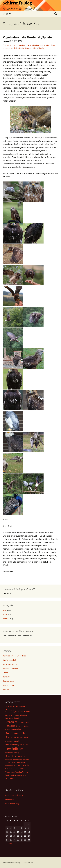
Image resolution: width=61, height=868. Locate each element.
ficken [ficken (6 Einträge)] (27, 722)
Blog (23, 45)
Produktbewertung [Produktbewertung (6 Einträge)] (12, 753)
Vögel (35, 48)
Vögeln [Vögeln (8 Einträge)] (18, 772)
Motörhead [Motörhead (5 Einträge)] (9, 742)
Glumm (5, 673)
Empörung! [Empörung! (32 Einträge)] (12, 722)
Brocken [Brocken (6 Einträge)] (18, 715)
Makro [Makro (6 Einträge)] (26, 737)
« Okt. (10, 844)
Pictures (6, 619)
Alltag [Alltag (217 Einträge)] (10, 711)
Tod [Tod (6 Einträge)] (18, 769)
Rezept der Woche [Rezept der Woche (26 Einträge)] (15, 756)
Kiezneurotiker (9, 681)
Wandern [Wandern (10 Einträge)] (25, 772)
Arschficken (34, 45)
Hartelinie (7, 677)
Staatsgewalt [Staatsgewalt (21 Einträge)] (22, 765)
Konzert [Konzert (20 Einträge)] (9, 737)
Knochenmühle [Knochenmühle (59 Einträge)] (15, 733)
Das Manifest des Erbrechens (14, 656)
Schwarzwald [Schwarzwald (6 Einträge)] (10, 766)
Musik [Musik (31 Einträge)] (16, 741)
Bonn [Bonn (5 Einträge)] (13, 715)
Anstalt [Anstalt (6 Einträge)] (8, 715)
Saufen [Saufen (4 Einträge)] (27, 760)
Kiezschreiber (8, 685)
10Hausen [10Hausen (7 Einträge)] (9, 706)
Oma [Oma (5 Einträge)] (26, 745)
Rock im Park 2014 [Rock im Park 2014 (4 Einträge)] (20, 760)
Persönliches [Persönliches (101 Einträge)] (14, 749)
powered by (28, 862)
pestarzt (6, 689)
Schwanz (28, 48)
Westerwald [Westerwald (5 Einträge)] (22, 775)
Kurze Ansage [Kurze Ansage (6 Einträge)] (19, 737)
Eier (42, 45)
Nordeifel (15, 48)
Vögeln (41, 48)
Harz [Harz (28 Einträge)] (15, 726)
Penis (22, 48)
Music (5, 614)
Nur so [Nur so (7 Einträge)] (22, 745)
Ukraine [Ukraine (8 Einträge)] (23, 769)
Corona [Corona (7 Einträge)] (24, 715)
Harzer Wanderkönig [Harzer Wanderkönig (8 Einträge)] (13, 729)
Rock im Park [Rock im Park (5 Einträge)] (10, 760)
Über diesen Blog (12, 804)
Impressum (10, 799)
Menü (5, 14)
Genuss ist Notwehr (11, 668)
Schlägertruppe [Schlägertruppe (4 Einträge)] (10, 762)
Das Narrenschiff (9, 660)
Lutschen (6, 48)
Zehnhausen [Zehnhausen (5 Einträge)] (10, 778)
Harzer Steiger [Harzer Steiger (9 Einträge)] (24, 726)
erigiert (47, 45)
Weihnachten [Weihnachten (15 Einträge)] (11, 775)
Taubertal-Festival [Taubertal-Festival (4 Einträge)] (11, 769)
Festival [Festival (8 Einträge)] (21, 722)
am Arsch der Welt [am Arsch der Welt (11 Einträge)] (23, 711)
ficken (54, 45)
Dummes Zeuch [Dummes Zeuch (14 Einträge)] (12, 718)
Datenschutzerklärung (14, 795)
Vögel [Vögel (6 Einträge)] (13, 772)
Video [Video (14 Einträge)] (8, 772)
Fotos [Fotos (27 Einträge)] (9, 726)
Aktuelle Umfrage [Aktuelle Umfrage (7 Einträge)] (19, 706)
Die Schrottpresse (10, 664)
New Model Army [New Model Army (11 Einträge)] (12, 744)
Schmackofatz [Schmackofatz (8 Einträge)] (20, 762)
